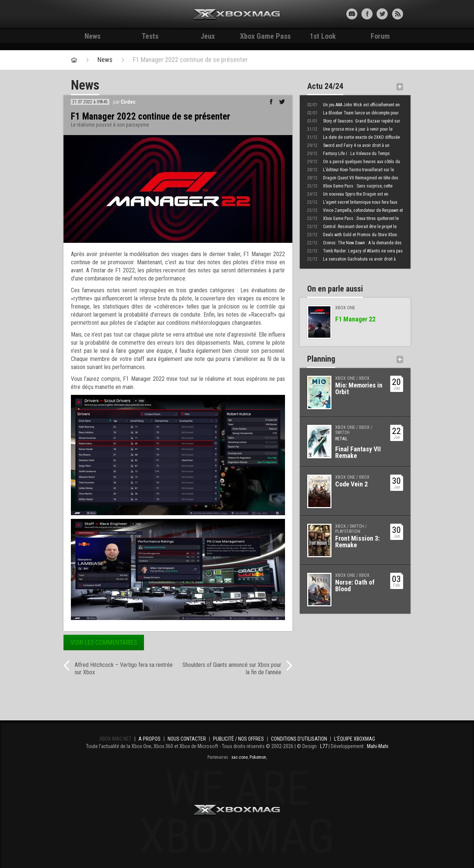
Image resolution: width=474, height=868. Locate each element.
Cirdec (128, 102)
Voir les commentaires (104, 643)
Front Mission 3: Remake (357, 542)
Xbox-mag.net (237, 15)
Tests (150, 36)
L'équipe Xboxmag (355, 739)
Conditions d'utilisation (299, 739)
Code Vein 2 (351, 484)
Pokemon (258, 757)
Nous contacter (187, 739)
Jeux (208, 36)
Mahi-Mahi (378, 746)
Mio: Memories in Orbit (359, 388)
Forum (380, 36)
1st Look (323, 36)
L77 (324, 746)
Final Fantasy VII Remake (358, 452)
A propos (150, 739)
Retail (341, 439)
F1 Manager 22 (355, 319)
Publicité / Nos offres (238, 739)
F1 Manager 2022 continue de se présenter (190, 60)
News (92, 36)
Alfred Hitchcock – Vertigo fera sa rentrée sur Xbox (124, 669)
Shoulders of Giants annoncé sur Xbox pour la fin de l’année (232, 669)
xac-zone (240, 757)
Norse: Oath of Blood (355, 585)
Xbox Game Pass (265, 36)
